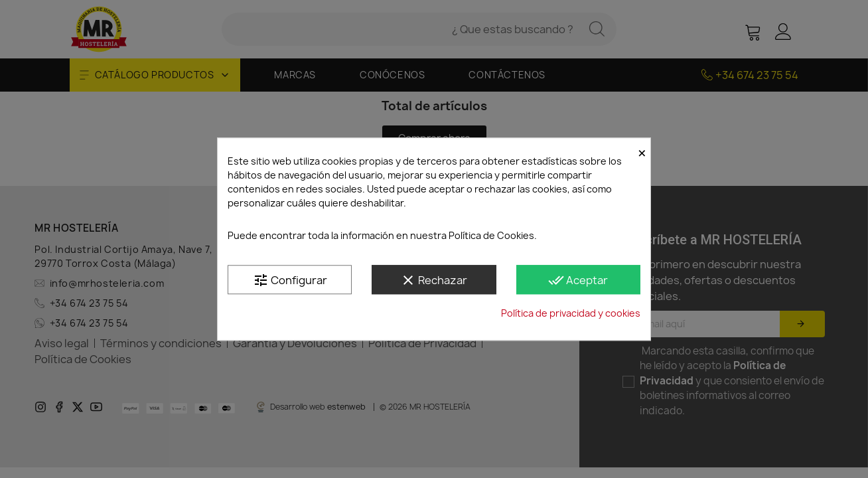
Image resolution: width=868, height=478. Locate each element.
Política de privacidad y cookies (571, 313)
